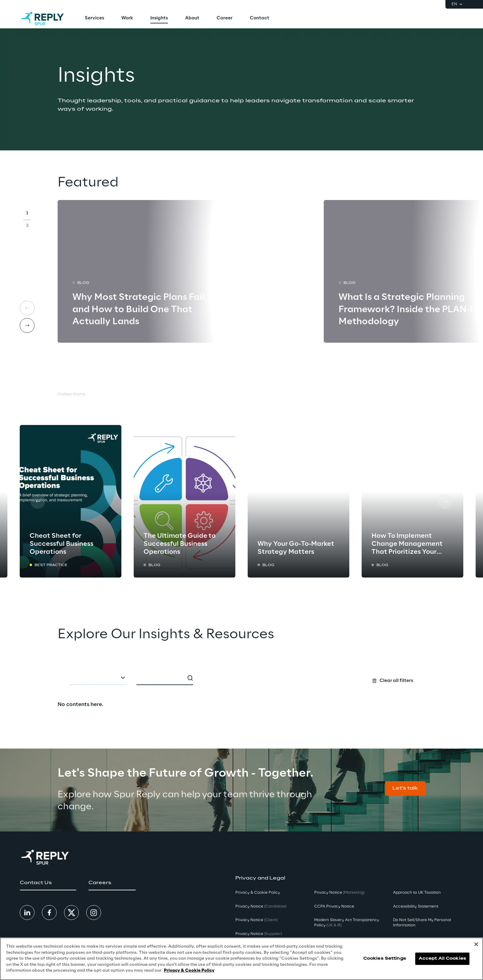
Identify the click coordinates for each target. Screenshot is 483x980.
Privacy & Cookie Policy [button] (258, 893)
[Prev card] (38, 501)
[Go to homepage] (42, 18)
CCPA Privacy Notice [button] (334, 906)
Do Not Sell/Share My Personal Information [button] (422, 923)
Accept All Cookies (442, 963)
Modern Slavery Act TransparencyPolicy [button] (347, 923)
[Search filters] (241, 678)
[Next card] (27, 325)
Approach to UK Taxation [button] (417, 893)
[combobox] (98, 678)
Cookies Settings (385, 963)
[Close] (476, 949)
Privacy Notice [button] (261, 906)
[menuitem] (94, 18)
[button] (405, 789)
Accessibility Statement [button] (416, 906)
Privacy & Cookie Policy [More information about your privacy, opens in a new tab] (189, 975)
